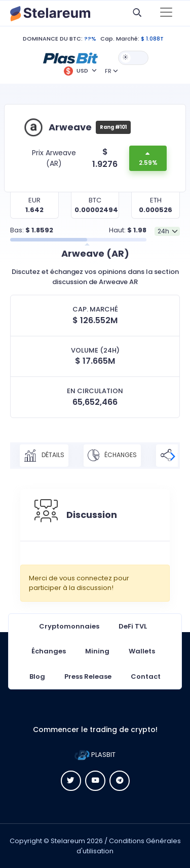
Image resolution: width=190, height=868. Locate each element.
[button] (70, 57)
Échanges (112, 456)
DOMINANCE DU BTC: (53, 39)
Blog (37, 676)
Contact (146, 676)
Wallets (142, 651)
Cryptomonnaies (69, 626)
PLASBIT (95, 755)
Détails (44, 456)
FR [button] (108, 71)
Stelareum (68, 841)
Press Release (88, 676)
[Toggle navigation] (166, 13)
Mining (97, 651)
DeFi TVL (133, 626)
